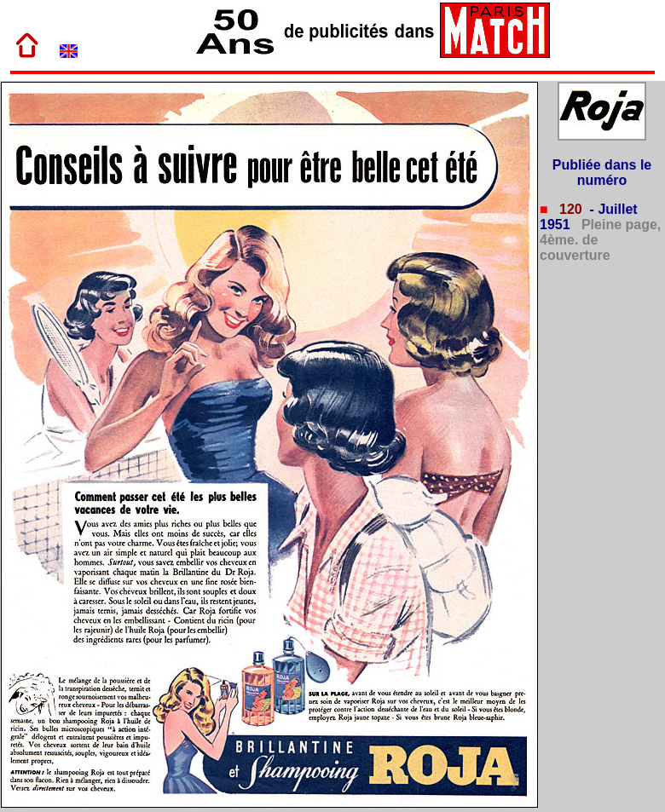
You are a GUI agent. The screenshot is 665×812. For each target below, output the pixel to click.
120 (569, 209)
